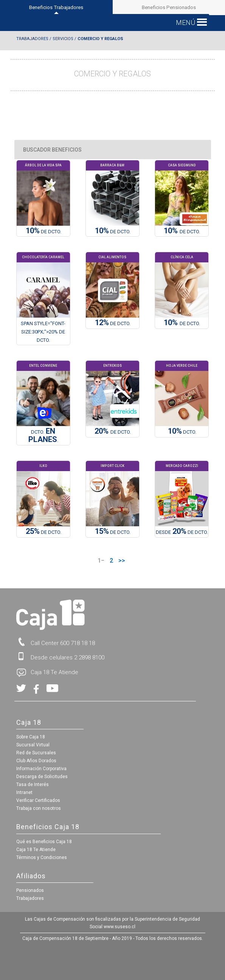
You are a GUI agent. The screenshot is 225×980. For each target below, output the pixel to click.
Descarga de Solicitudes (42, 777)
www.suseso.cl (119, 927)
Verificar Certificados (38, 800)
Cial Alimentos (112, 257)
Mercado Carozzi (182, 466)
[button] (185, 22)
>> (122, 561)
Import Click (112, 466)
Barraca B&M (112, 165)
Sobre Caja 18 (31, 737)
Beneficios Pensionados (169, 7)
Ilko (43, 466)
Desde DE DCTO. (182, 532)
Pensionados (30, 890)
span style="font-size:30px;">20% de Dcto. (43, 332)
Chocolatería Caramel (43, 257)
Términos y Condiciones (42, 857)
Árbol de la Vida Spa (43, 165)
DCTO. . (43, 436)
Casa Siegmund (182, 165)
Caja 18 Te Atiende (36, 850)
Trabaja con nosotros (39, 808)
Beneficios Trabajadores (56, 10)
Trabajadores (32, 39)
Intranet (24, 792)
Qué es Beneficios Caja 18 (44, 842)
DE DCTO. (113, 231)
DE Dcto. (43, 231)
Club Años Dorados (36, 761)
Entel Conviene (43, 366)
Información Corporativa (41, 769)
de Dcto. (182, 231)
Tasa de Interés (33, 785)
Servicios (63, 39)
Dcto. (182, 432)
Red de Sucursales (36, 753)
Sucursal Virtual (33, 745)
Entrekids (112, 366)
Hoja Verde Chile (182, 366)
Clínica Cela (182, 257)
